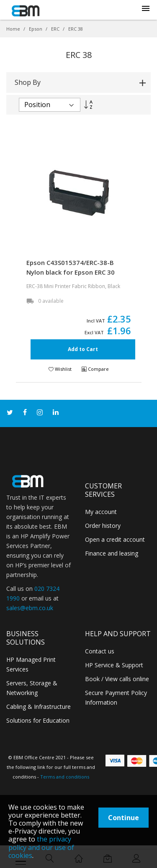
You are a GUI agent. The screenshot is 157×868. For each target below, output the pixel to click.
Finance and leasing (112, 553)
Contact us (100, 651)
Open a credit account (115, 539)
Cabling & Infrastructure (39, 707)
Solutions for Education (38, 720)
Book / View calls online (117, 679)
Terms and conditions (65, 777)
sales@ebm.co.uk (30, 608)
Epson (36, 29)
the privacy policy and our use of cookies (41, 847)
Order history (103, 526)
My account (101, 512)
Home (14, 29)
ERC (56, 29)
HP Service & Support (114, 665)
